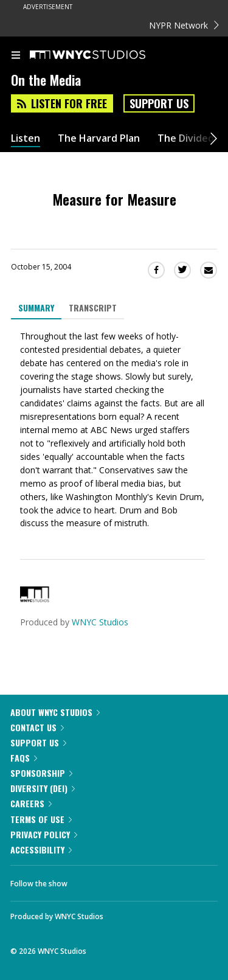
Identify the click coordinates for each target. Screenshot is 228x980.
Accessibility (41, 850)
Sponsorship (41, 773)
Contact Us (37, 727)
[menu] (16, 56)
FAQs (24, 758)
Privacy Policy (44, 834)
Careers (31, 803)
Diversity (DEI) (43, 788)
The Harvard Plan (99, 138)
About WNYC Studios (55, 712)
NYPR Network (184, 25)
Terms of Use (41, 819)
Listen (26, 138)
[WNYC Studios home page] (103, 55)
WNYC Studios (100, 622)
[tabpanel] (114, 430)
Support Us (159, 103)
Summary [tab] (36, 308)
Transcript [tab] (93, 308)
